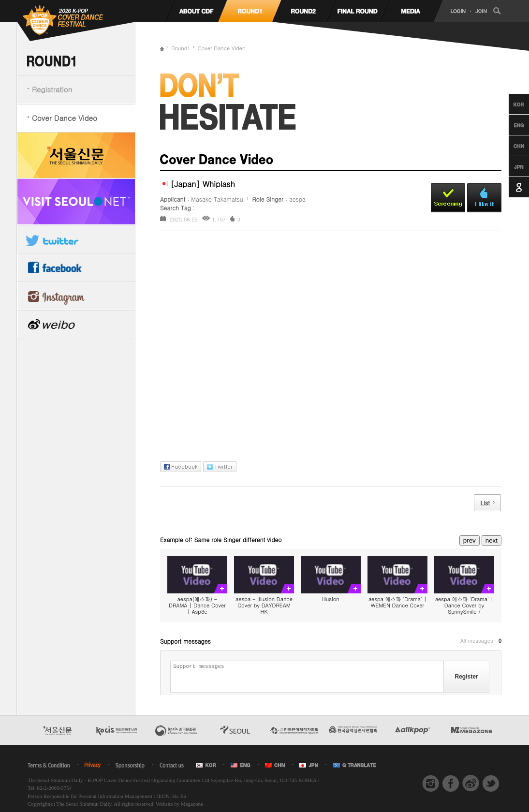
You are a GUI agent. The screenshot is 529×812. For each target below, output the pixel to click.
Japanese (510, 166)
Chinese (510, 146)
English (510, 125)
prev (470, 540)
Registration (52, 89)
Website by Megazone (179, 804)
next (492, 540)
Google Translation (510, 187)
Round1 (181, 48)
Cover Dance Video (65, 118)
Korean (510, 104)
